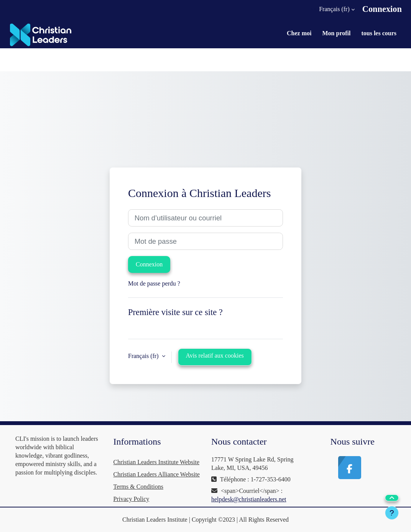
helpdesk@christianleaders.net (249, 499)
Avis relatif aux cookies (215, 355)
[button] (332, 9)
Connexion (382, 9)
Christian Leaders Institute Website (157, 462)
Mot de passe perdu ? (154, 283)
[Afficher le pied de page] (392, 513)
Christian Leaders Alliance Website (157, 474)
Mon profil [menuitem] (337, 33)
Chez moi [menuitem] (299, 33)
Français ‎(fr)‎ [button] (144, 356)
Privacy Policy (132, 499)
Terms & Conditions (138, 487)
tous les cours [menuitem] (379, 33)
